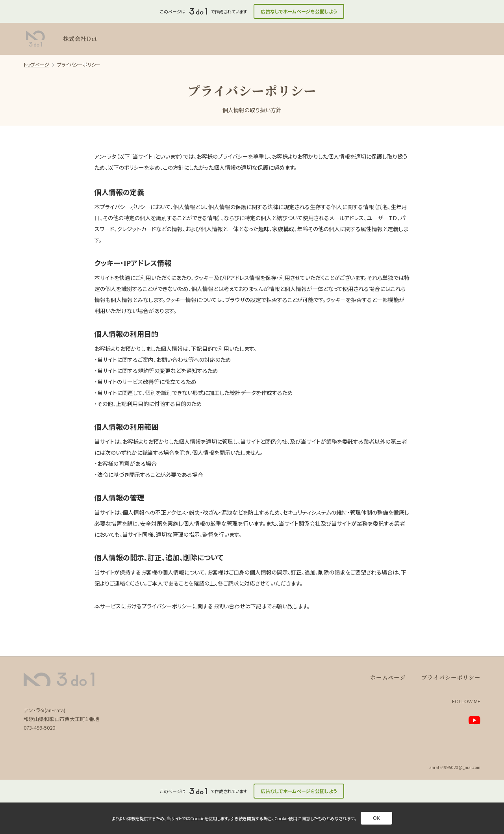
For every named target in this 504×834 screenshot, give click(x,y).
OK (376, 818)
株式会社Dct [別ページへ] (80, 39)
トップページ (36, 64)
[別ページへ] (474, 720)
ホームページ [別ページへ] (388, 677)
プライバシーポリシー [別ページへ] (451, 677)
